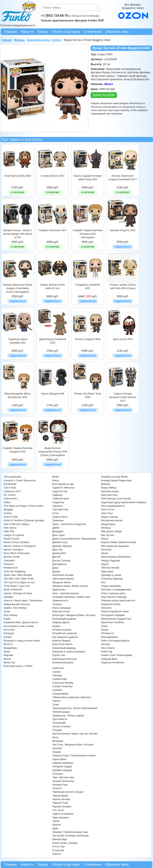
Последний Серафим (113, 615)
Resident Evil (11, 568)
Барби (7, 619)
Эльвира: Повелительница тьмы (70, 832)
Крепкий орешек (110, 491)
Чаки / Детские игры (63, 777)
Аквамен (8, 597)
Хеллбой (57, 748)
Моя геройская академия (115, 546)
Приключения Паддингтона (116, 619)
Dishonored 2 (11, 499)
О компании (93, 32)
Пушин (105, 630)
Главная (11, 32)
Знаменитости (60, 601)
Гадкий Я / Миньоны (63, 488)
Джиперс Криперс (62, 546)
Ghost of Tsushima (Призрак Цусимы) (24, 520)
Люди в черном (109, 517)
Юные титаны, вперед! (65, 843)
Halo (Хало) (10, 528)
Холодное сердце (62, 766)
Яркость (57, 854)
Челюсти (57, 788)
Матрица (106, 528)
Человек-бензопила (63, 781)
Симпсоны (58, 668)
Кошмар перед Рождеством (116, 480)
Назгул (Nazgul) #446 (53, 394)
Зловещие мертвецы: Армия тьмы (71, 597)
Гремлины (58, 520)
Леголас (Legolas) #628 (88, 339)
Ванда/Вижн (10, 648)
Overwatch (9, 561)
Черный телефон (62, 807)
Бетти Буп (9, 630)
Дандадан (58, 531)
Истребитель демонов (64, 633)
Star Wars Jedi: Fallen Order (19, 579)
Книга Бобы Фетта (62, 644)
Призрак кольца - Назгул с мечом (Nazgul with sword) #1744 (18, 234)
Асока (7, 611)
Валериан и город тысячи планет (22, 641)
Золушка (57, 604)
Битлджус (9, 633)
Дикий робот (59, 553)
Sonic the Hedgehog (14, 572)
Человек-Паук (60, 785)
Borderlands (10, 484)
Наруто (105, 564)
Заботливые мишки (63, 579)
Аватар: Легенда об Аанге (18, 593)
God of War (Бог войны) (16, 524)
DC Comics (10, 495)
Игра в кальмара (61, 608)
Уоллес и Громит (61, 727)
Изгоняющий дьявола (64, 619)
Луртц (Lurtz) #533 (123, 339)
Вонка (56, 477)
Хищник (56, 752)
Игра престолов (61, 611)
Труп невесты (60, 719)
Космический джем (63, 663)
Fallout (7, 502)
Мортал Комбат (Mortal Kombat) (118, 542)
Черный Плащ (60, 803)
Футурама (58, 741)
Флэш (55, 737)
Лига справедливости (113, 506)
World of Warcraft (13, 590)
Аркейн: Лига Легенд (15, 608)
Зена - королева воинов (65, 593)
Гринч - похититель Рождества (69, 524)
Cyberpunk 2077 (12, 491)
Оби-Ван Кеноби (110, 568)
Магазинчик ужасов (112, 520)
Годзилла (57, 506)
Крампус (106, 484)
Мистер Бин (108, 535)
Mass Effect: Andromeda (17, 553)
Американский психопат (17, 604)
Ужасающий (59, 723)
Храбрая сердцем (62, 770)
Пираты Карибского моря (115, 611)
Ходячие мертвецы (63, 763)
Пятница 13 (107, 633)
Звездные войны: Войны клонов (70, 586)
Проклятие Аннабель (113, 622)
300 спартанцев (12, 477)
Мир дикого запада (112, 531)
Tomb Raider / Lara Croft (17, 586)
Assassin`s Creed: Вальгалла (20, 480)
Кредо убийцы (109, 488)
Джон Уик (57, 550)
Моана (105, 539)
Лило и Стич (108, 510)
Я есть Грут (59, 847)
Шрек (55, 828)
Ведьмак (8, 655)
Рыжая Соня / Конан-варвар (117, 655)
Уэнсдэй (57, 730)
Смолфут (57, 675)
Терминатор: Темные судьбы (68, 716)
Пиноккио (106, 608)
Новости (27, 32)
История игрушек (62, 630)
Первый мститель (111, 604)
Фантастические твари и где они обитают (75, 734)
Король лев (58, 655)
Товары (43, 32)
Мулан (105, 553)
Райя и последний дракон (115, 641)
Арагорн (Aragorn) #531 (123, 230)
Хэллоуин (58, 774)
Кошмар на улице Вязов (114, 477)
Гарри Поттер (60, 491)
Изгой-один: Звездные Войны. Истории (74, 615)
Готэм (55, 513)
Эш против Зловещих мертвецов (70, 836)
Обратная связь (117, 32)
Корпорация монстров (64, 659)
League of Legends (14, 535)
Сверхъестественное (113, 663)
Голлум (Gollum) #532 (53, 176)
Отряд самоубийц (111, 586)
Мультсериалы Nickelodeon (116, 557)
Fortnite (8, 513)
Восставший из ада (63, 484)
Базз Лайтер (10, 615)
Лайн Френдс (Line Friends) (116, 499)
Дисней (56, 557)
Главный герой (60, 499)
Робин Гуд (107, 652)
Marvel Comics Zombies (16, 542)
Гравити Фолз (60, 517)
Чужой (56, 821)
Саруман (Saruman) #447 (52, 230)
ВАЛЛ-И (8, 644)
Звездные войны (61, 582)
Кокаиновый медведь (64, 648)
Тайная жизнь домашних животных (72, 697)
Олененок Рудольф (112, 579)
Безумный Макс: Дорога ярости (21, 622)
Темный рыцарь (61, 712)
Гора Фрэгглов (60, 510)
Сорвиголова (59, 679)
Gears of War (11, 517)
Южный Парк (59, 839)
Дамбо (56, 528)
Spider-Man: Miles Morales (18, 575)
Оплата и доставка (66, 32)
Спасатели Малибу (63, 683)
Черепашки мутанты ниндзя (68, 792)
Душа (55, 568)
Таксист (56, 701)
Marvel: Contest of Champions (20, 546)
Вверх (7, 652)
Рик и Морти (108, 648)
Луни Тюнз (107, 513)
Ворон (56, 480)
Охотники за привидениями (116, 590)
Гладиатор (58, 502)
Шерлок (56, 825)
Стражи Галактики (62, 686)
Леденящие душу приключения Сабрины (124, 502)
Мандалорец (108, 524)
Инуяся (56, 626)
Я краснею (58, 850)
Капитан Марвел (61, 641)
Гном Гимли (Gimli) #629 (18, 176)
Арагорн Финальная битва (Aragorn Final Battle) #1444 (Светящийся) (18, 288)
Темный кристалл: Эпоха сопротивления (75, 708)
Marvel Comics (11, 539)
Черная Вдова (60, 796)
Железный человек (63, 575)
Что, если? (58, 810)
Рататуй (105, 644)
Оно (103, 582)
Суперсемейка (60, 694)
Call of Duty (10, 488)
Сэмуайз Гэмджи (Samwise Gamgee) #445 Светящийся (88, 234)
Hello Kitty (9, 531)
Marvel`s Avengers (13, 550)
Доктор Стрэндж (61, 561)
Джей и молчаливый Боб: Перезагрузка (74, 539)
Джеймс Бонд (60, 542)
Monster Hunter (12, 557)
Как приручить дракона (65, 637)
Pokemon (9, 564)
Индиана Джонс (61, 622)
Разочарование (109, 637)
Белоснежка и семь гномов (19, 626)
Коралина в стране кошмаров (69, 652)
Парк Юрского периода (114, 597)
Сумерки (57, 690)
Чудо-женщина (60, 818)
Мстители (106, 550)
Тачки (55, 705)
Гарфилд (57, 495)
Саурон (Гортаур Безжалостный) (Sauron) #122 (123, 397)
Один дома (107, 572)
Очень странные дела (113, 593)
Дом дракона (59, 564)
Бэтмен (8, 637)
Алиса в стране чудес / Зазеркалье (23, 601)
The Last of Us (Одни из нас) (19, 582)
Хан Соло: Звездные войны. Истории (73, 745)
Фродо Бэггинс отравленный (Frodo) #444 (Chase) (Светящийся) (53, 452)
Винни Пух (9, 663)
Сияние (56, 672)
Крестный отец (109, 495)
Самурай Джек (109, 659)
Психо (104, 626)
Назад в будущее (111, 561)
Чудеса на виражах (63, 814)
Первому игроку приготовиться (118, 601)
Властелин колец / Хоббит (18, 666)
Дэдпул (56, 572)
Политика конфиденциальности (18, 25)
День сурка (58, 535)
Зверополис (59, 590)
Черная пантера (61, 799)
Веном (7, 659)
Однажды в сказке (111, 575)
